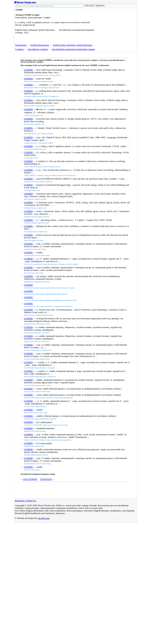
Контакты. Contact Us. (26, 501)
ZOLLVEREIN (30, 479)
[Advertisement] (115, 24)
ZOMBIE (29, 70)
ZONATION (46, 479)
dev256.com (44, 518)
